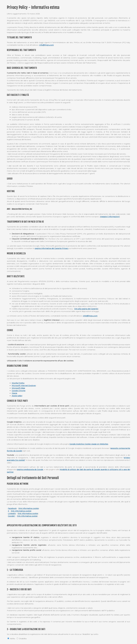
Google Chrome (19, 391)
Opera (14, 393)
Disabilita (22, 639)
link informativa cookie (29, 508)
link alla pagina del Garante (86, 309)
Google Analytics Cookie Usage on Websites (89, 444)
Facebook (12, 508)
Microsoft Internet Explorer (24, 386)
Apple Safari (17, 396)
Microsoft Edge (18, 388)
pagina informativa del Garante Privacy (52, 248)
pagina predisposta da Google (30, 469)
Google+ (12, 516)
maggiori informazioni (110, 217)
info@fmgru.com (46, 45)
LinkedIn (12, 514)
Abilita (11, 639)
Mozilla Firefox (18, 383)
